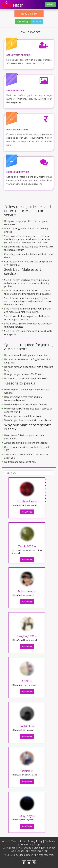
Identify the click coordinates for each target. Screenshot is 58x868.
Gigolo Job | (40, 848)
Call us (37, 21)
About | (6, 841)
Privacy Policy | (36, 841)
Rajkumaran (27, 591)
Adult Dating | (25, 848)
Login (50, 4)
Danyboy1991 (27, 636)
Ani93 (27, 681)
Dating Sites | (10, 848)
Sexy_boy (27, 816)
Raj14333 (27, 726)
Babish (27, 771)
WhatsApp (23, 21)
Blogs (37, 844)
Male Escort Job (39, 851)
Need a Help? (29, 14)
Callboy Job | (23, 851)
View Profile (27, 512)
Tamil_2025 (27, 546)
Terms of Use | (19, 841)
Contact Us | (27, 844)
